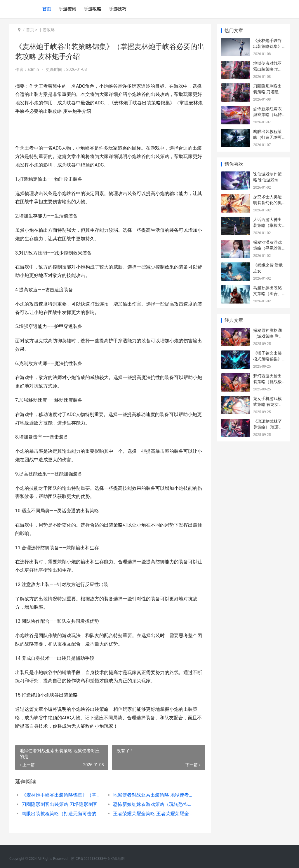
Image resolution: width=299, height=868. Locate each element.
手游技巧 (118, 9)
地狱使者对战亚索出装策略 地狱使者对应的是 (154, 795)
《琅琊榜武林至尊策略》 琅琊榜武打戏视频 (268, 427)
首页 (47, 9)
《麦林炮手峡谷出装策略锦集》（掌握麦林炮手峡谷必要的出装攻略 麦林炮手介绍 (63, 795)
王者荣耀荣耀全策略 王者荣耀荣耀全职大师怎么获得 (154, 814)
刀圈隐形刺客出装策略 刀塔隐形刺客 (60, 804)
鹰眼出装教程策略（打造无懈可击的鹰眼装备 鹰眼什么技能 (63, 814)
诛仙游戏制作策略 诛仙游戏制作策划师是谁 (268, 180)
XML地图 (118, 859)
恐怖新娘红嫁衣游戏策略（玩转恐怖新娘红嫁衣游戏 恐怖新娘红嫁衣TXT (154, 804)
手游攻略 (93, 9)
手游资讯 (67, 9)
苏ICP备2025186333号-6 (90, 859)
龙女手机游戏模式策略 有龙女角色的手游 (268, 404)
